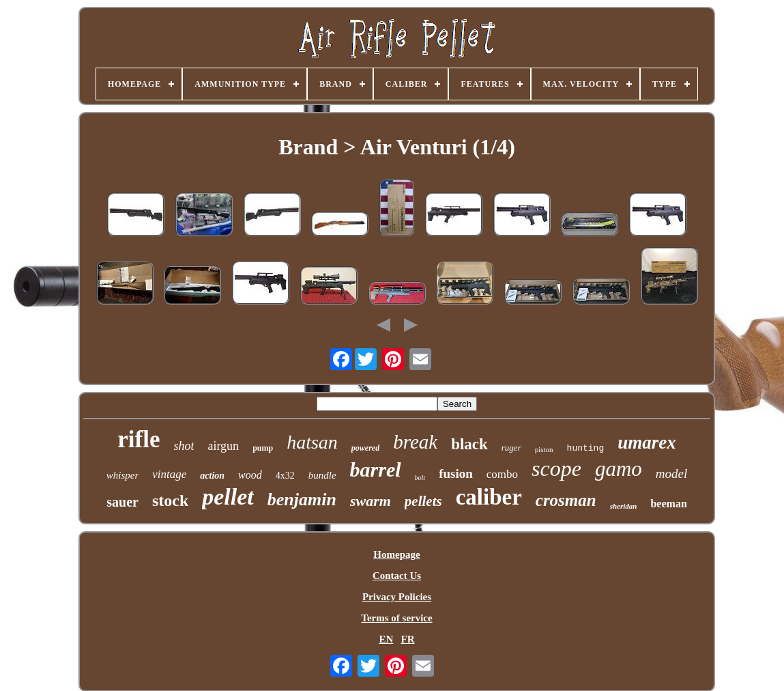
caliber (489, 497)
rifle (139, 439)
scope (556, 468)
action (212, 476)
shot (184, 446)
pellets (423, 501)
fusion (456, 474)
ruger (511, 448)
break (415, 442)
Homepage (396, 554)
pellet (228, 497)
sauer (122, 502)
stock (170, 500)
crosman (566, 500)
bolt (420, 478)
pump (263, 448)
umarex (647, 442)
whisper (123, 475)
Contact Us (397, 576)
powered (365, 448)
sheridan (624, 506)
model (671, 474)
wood (250, 475)
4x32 (285, 476)
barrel (376, 469)
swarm (371, 501)
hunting (586, 448)
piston (544, 449)
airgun (223, 446)
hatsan (312, 442)
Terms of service (396, 618)
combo (502, 474)
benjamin (302, 499)
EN (386, 639)
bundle (322, 475)
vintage (169, 474)
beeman (668, 504)
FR (408, 639)
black (469, 444)
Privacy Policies (397, 597)
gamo (619, 469)
